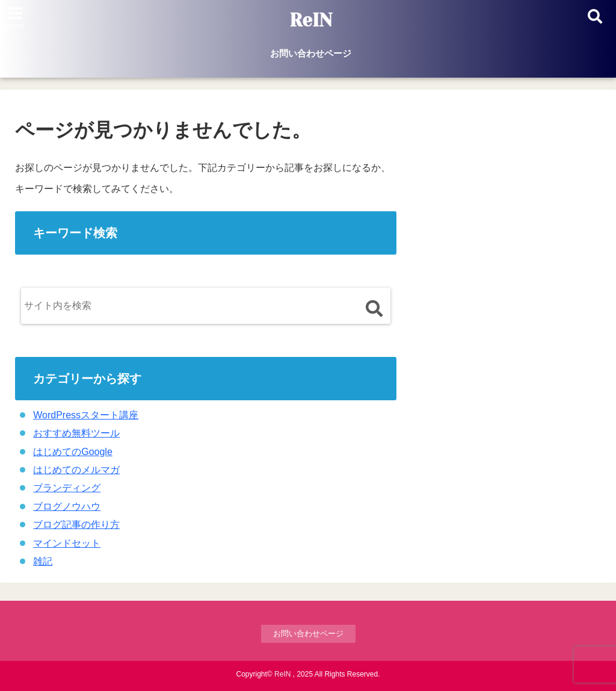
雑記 (43, 561)
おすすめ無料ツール (76, 433)
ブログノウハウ (67, 507)
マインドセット (67, 543)
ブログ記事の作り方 (76, 525)
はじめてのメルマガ (76, 470)
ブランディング (67, 488)
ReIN (311, 20)
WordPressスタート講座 (86, 415)
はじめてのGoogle (73, 452)
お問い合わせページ (311, 53)
